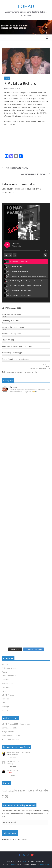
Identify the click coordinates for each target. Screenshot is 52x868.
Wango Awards (8, 732)
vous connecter (19, 189)
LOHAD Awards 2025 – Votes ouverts (16, 724)
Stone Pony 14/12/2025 (11, 736)
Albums (5, 664)
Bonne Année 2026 (9, 728)
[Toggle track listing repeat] (15, 255)
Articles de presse (9, 668)
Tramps (5, 710)
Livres (4, 691)
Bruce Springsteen (9, 676)
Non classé (6, 699)
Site (3, 703)
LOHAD (26, 6)
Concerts (5, 680)
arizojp (11, 764)
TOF (18, 88)
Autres (7, 78)
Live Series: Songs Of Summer (35, 174)
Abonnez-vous (10, 833)
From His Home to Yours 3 (15, 168)
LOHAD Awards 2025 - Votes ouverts (19, 752)
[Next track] (10, 255)
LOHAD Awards (8, 695)
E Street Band (7, 683)
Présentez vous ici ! (13, 770)
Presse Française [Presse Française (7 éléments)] (8, 791)
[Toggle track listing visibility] (45, 255)
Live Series (6, 687)
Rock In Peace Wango (10, 739)
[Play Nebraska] (7, 245)
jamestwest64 (14, 755)
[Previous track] (6, 255)
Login (29, 372)
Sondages (6, 707)
